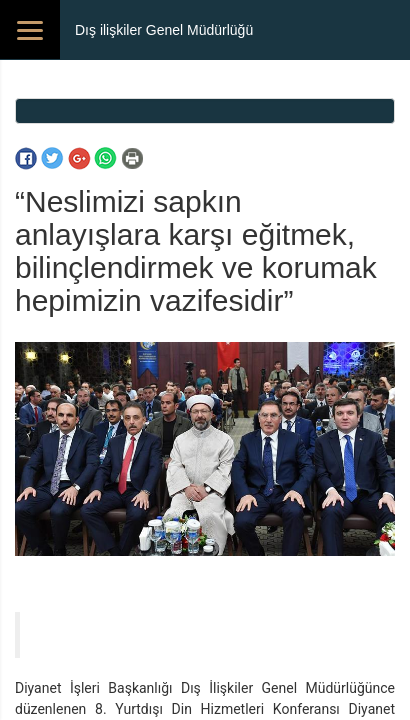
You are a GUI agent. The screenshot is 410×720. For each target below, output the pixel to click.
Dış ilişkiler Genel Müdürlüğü (164, 30)
